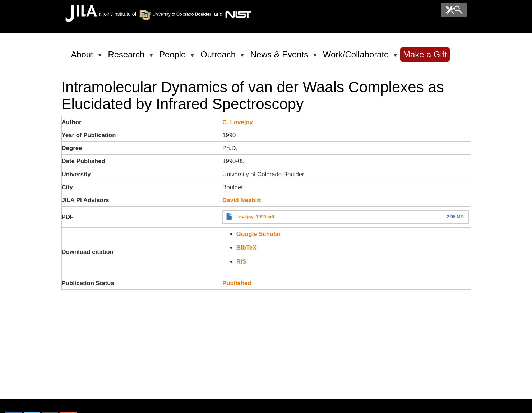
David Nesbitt (242, 200)
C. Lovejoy (238, 122)
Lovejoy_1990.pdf (255, 217)
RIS (241, 262)
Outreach (219, 57)
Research (128, 57)
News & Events (281, 57)
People (174, 57)
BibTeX (247, 248)
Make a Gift (425, 54)
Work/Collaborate (357, 57)
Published (237, 283)
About (84, 57)
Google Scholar (259, 234)
